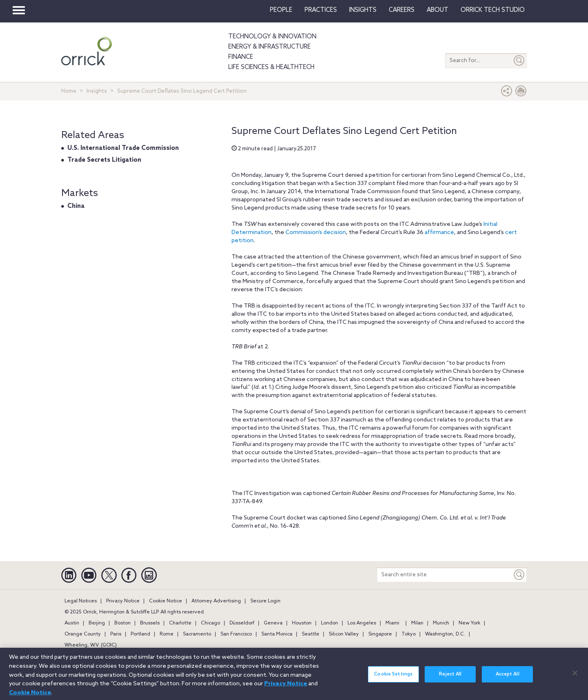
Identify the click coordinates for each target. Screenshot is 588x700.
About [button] (438, 10)
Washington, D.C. (445, 634)
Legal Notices (81, 601)
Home (69, 91)
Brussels (150, 623)
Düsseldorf (242, 623)
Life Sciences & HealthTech (271, 67)
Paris (116, 634)
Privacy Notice (123, 601)
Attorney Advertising (216, 601)
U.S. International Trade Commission (123, 148)
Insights (97, 91)
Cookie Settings (393, 678)
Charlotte (180, 623)
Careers (402, 10)
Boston (122, 623)
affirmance (439, 233)
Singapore (380, 634)
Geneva (273, 623)
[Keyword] (519, 575)
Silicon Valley (344, 634)
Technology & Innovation (272, 37)
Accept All (508, 678)
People (281, 10)
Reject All (450, 678)
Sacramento (197, 634)
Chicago (210, 623)
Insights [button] (363, 10)
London (330, 623)
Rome (167, 634)
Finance (241, 57)
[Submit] (519, 61)
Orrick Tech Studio (493, 10)
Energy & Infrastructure (269, 47)
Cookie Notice (166, 601)
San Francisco (236, 634)
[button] (507, 93)
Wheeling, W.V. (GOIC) (91, 645)
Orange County (83, 634)
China (76, 206)
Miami (392, 623)
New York (469, 623)
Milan (417, 623)
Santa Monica (277, 634)
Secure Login (265, 601)
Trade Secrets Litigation (104, 160)
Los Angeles (362, 623)
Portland (140, 634)
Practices (321, 10)
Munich (441, 623)
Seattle (311, 634)
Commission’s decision (316, 233)
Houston (302, 623)
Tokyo (409, 634)
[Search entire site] (445, 575)
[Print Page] (521, 93)
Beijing (97, 623)
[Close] (575, 677)
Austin (72, 623)
